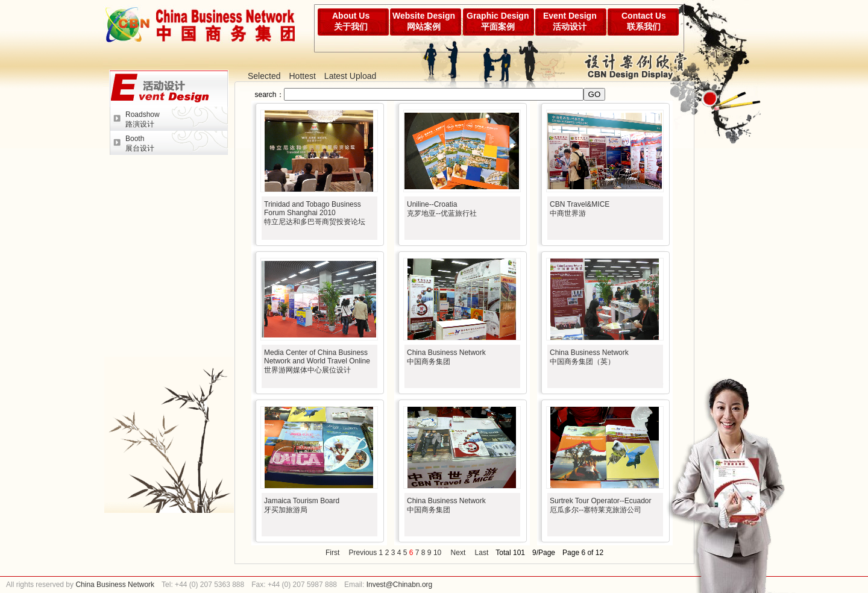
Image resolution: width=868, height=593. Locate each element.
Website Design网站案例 (424, 21)
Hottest (302, 76)
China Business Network (114, 585)
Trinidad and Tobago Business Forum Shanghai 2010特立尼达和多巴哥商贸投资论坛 (315, 213)
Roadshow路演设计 (143, 119)
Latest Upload (350, 76)
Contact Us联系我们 (644, 21)
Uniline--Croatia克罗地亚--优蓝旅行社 (442, 209)
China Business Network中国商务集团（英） (589, 357)
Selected (264, 76)
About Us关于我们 (351, 21)
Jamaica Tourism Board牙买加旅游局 (302, 505)
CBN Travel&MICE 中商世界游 (580, 209)
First (332, 553)
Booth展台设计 (140, 143)
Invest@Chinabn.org (400, 585)
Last (482, 553)
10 (437, 553)
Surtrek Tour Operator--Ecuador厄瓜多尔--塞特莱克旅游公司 (601, 505)
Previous (363, 553)
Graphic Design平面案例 (498, 21)
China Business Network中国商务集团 (446, 357)
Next (458, 553)
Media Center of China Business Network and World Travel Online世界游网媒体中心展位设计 (317, 361)
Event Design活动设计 (570, 21)
